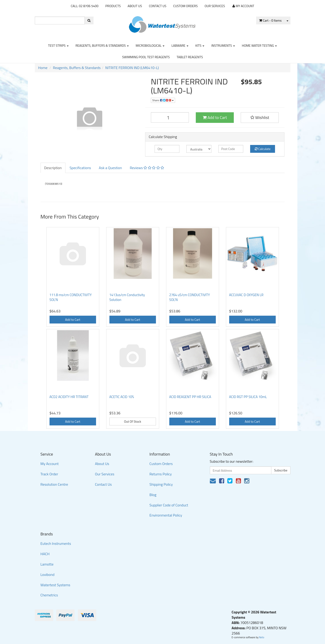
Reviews (147, 168)
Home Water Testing (259, 45)
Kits (200, 45)
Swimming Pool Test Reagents (146, 57)
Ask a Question (110, 168)
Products (113, 6)
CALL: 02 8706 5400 (85, 6)
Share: (163, 100)
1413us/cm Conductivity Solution (127, 297)
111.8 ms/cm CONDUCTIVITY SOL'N (71, 297)
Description (53, 168)
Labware (180, 45)
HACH (45, 554)
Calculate (263, 149)
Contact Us (158, 6)
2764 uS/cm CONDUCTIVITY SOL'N (190, 297)
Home (43, 68)
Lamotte (47, 564)
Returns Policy (161, 474)
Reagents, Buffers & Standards (102, 45)
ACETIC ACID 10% (122, 397)
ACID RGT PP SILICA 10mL (248, 397)
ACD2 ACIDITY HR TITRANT (69, 397)
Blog (153, 495)
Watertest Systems (56, 585)
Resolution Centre (54, 484)
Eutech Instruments (56, 543)
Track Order (49, 474)
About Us (135, 6)
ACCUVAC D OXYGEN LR (246, 295)
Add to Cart (215, 117)
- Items (270, 20)
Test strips (58, 45)
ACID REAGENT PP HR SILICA (190, 397)
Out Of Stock (132, 421)
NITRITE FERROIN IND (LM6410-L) (132, 68)
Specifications (80, 168)
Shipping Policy (161, 484)
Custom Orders (185, 6)
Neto (262, 637)
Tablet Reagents (190, 57)
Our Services (215, 6)
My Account (50, 464)
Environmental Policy (166, 515)
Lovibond (48, 575)
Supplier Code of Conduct (169, 505)
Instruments (223, 45)
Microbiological (150, 45)
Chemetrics (49, 595)
